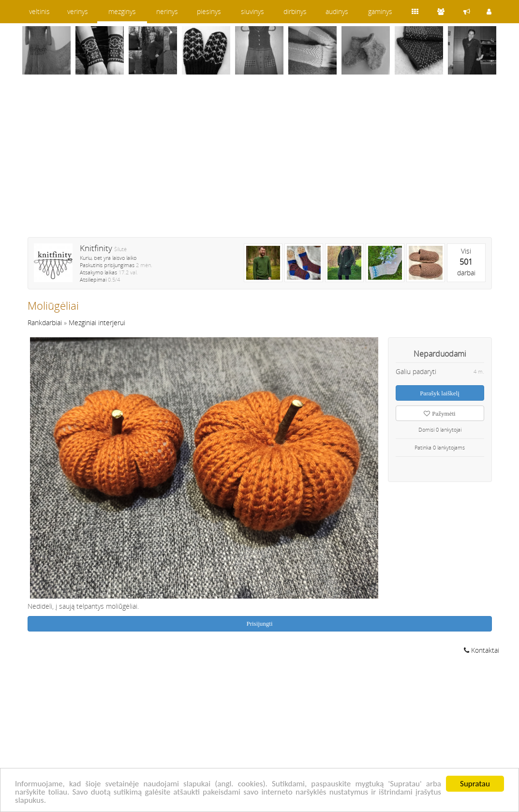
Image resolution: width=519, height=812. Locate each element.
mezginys (122, 11)
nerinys (167, 11)
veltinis (39, 11)
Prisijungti (259, 624)
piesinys (209, 11)
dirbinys (295, 11)
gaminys (380, 11)
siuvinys (252, 11)
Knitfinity (96, 248)
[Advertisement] (260, 162)
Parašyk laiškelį (440, 393)
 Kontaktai (482, 650)
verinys (78, 11)
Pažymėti (439, 414)
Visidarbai (466, 262)
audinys (337, 11)
